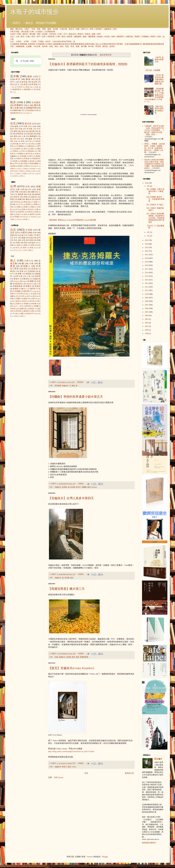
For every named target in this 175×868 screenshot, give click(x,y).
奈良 (33, 37)
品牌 (87, 44)
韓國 (32, 207)
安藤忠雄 (37, 279)
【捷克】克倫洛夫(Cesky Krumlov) (71, 668)
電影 (121, 44)
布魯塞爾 (24, 161)
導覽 (44, 29)
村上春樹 (16, 301)
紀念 (38, 79)
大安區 (34, 41)
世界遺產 (58, 386)
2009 (147, 298)
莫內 (62, 46)
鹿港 (32, 248)
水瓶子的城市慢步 (34, 12)
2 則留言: (81, 484)
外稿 (33, 29)
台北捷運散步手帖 (32, 110)
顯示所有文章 (106, 55)
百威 (56, 657)
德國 (33, 192)
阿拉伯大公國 (33, 209)
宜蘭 (12, 235)
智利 (99, 34)
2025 (147, 240)
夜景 (26, 84)
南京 (20, 169)
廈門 (31, 156)
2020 (147, 258)
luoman (90, 857)
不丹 (65, 34)
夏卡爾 (84, 46)
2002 (147, 323)
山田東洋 (18, 304)
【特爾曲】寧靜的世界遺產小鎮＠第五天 (76, 397)
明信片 (114, 44)
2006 (147, 308)
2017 (147, 269)
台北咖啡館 (15, 44)
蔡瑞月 (17, 279)
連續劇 (135, 44)
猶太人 (24, 289)
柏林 (113, 37)
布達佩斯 (23, 156)
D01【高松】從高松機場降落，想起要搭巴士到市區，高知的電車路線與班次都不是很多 (155, 218)
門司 (30, 141)
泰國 (19, 207)
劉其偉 (28, 306)
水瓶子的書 (15, 32)
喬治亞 (13, 212)
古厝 (71, 44)
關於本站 (19, 29)
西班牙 (17, 197)
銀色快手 (30, 314)
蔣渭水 (13, 271)
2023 (147, 248)
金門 (66, 41)
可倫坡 (18, 174)
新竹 (39, 235)
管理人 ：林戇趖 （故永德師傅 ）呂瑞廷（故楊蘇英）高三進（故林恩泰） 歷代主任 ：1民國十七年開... (155, 148)
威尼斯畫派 (157, 44)
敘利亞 (25, 34)
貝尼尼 (24, 301)
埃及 (25, 214)
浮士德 (15, 314)
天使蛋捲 (31, 271)
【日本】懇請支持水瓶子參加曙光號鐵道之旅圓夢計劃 (159, 79)
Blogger (105, 857)
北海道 (87, 34)
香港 (23, 141)
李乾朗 (13, 309)
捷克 (73, 386)
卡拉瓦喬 (37, 46)
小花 (39, 284)
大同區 (26, 41)
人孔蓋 (36, 87)
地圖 (78, 29)
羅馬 (63, 37)
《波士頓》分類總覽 (152, 70)
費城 (39, 149)
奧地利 (38, 194)
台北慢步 (39, 32)
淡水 (16, 240)
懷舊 (75, 44)
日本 (28, 187)
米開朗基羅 (20, 46)
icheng (34, 291)
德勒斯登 (120, 37)
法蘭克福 (129, 37)
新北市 (28, 124)
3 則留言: (81, 763)
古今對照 (19, 87)
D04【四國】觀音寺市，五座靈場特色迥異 (155, 199)
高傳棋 (18, 291)
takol (39, 299)
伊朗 (39, 34)
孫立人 (28, 294)
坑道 (63, 44)
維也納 (100, 37)
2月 (148, 232)
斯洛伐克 (72, 34)
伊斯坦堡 (51, 37)
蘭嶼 (30, 250)
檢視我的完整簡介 (149, 843)
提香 (35, 294)
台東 (62, 41)
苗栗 (32, 245)
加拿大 (19, 214)
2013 (147, 283)
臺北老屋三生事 (28, 32)
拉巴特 (38, 174)
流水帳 (55, 29)
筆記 (12, 84)
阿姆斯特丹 (36, 159)
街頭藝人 (92, 44)
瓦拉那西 (17, 149)
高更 (67, 46)
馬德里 (137, 37)
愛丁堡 (32, 174)
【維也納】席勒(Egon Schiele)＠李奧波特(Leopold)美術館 (72, 220)
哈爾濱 (25, 174)
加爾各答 (13, 169)
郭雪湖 (98, 46)
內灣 (25, 250)
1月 (148, 236)
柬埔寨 (21, 194)
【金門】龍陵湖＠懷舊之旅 (159, 60)
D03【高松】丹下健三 (155, 205)
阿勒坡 (27, 159)
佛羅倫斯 (78, 37)
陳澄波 (105, 46)
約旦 (23, 151)
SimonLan (30, 284)
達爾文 (19, 299)
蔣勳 (22, 316)
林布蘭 (34, 304)
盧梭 (22, 314)
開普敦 (28, 171)
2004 (147, 316)
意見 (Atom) (59, 777)
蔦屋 (27, 87)
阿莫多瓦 (19, 284)
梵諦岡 (28, 204)
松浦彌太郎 (22, 309)
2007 (147, 305)
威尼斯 (70, 37)
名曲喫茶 (31, 44)
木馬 (38, 266)
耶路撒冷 (31, 151)
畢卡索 (91, 46)
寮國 (36, 204)
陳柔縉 (26, 311)
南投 (19, 245)
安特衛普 (33, 169)
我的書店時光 (15, 113)
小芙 (29, 276)
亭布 (16, 164)
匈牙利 (30, 212)
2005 (147, 312)
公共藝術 (104, 44)
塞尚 (33, 311)
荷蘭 (23, 209)
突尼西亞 (34, 217)
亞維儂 (15, 161)
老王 (29, 296)
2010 (147, 294)
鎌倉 (31, 139)
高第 (33, 299)
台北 (12, 41)
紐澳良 (20, 166)
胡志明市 (15, 176)
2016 (147, 273)
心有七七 (29, 261)
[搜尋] (27, 61)
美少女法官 (20, 296)
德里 (32, 149)
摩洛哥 (80, 34)
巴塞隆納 (145, 37)
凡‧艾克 (20, 306)
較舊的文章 (129, 773)
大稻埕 (19, 41)
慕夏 (78, 46)
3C (19, 84)
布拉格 (107, 37)
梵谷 (72, 46)
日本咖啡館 (40, 44)
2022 (147, 251)
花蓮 (31, 240)
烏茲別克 (25, 217)
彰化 (17, 248)
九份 (54, 41)
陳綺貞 (26, 299)
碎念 (18, 79)
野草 (92, 29)
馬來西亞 (21, 212)
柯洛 (39, 311)
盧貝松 (33, 289)
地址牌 (34, 82)
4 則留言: (81, 574)
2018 (147, 265)
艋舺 (33, 243)
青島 (34, 171)
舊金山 (28, 166)
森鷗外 (32, 309)
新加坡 (32, 161)
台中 (39, 129)
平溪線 (41, 41)
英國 (39, 189)
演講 (39, 29)
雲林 (25, 149)
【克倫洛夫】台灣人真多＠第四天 (71, 498)
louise (25, 281)
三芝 (20, 250)
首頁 (115, 29)
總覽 (12, 29)
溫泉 (77, 657)
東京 (23, 37)
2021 (147, 255)
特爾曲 (84, 487)
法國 (18, 189)
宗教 (109, 44)
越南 (12, 214)
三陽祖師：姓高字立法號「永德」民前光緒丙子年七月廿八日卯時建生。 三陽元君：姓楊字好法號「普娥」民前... (154, 130)
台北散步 (49, 44)
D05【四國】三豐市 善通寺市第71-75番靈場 (155, 191)
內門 (15, 250)
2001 (147, 326)
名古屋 (31, 144)
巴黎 (58, 37)
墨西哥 (32, 214)
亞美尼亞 (53, 34)
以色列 (13, 34)
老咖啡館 (23, 44)
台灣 (13, 186)
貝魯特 (19, 159)
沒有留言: (80, 382)
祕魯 (94, 34)
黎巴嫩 (32, 34)
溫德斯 (15, 289)
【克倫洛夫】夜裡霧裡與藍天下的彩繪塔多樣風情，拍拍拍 (88, 64)
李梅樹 (26, 304)
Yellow (74, 767)
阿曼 (19, 34)
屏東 (18, 243)
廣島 (16, 136)
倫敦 (85, 37)
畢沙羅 (19, 311)
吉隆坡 (25, 169)
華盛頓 (22, 171)
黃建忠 (38, 286)
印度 (60, 34)
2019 (147, 262)
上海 (17, 37)
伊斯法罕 (36, 166)
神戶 (39, 37)
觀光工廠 (141, 44)
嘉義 (25, 245)
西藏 (25, 207)
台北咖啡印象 (16, 110)
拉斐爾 (29, 46)
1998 (147, 334)
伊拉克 (19, 219)
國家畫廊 (92, 37)
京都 (28, 37)
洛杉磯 (13, 166)
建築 (30, 76)
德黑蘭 (20, 154)
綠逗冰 (71, 29)
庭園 (59, 44)
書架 (28, 79)
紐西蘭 (25, 219)
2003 (147, 319)
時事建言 (19, 105)
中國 (16, 192)
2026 (147, 183)
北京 (12, 37)
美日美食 (37, 89)
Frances (16, 281)
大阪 (15, 141)
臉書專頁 (108, 29)
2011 (147, 290)
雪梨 (21, 176)
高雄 (31, 238)
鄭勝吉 (29, 286)
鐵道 (55, 44)
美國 (38, 187)
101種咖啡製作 (16, 89)
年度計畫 (63, 29)
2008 (147, 301)
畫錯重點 (28, 89)
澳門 (39, 146)
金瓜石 (48, 41)
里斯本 (153, 37)
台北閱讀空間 (50, 32)
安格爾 (36, 306)
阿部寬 (38, 276)
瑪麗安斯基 (84, 657)
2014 (147, 280)
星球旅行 (99, 29)
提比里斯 (24, 164)
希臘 (20, 199)
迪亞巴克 (29, 154)
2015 (147, 276)
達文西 (32, 301)
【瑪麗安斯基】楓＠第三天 (66, 589)
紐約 (159, 37)
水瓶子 (27, 29)
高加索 (45, 34)
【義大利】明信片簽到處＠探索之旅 (159, 110)
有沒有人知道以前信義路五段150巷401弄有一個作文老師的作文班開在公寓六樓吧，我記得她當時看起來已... (154, 164)
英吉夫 (78, 487)
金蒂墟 (64, 487)
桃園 (23, 238)
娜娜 (32, 281)
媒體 (49, 29)
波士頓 (13, 139)
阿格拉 (16, 151)
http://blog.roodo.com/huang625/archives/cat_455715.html (71, 751)
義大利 (28, 189)
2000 (147, 330)
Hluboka (94, 487)
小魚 (31, 263)
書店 (83, 44)
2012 (147, 287)
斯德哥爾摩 (34, 164)
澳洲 (37, 212)
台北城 (21, 235)
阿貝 (26, 269)
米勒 (51, 46)
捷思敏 (28, 274)
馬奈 (56, 46)
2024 (147, 244)
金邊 (37, 154)
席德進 (16, 316)
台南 (58, 41)
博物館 (148, 44)
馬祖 (70, 41)
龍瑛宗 (112, 46)
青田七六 (85, 29)
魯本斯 (45, 46)
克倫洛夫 (65, 386)
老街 (67, 44)
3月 (148, 186)
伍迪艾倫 (128, 44)
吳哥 (44, 37)
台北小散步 (26, 113)
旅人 (98, 44)
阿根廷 (17, 217)
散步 (13, 102)
